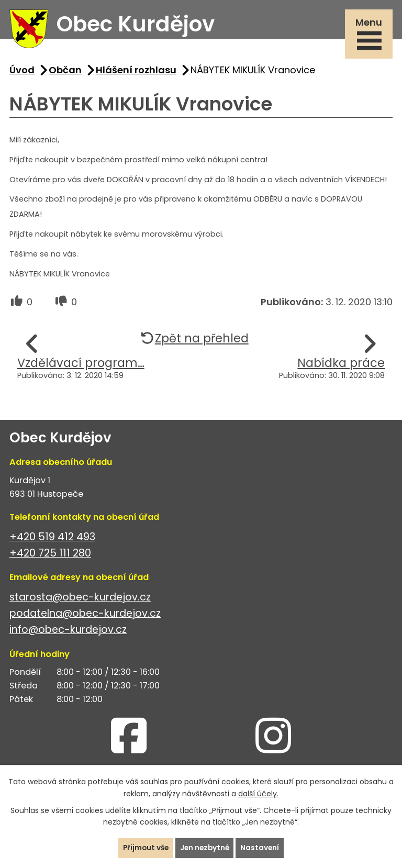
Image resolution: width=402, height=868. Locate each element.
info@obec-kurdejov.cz (68, 633)
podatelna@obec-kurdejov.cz (85, 616)
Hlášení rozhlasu (136, 73)
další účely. (258, 793)
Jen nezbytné (205, 848)
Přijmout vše (144, 848)
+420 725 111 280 (50, 556)
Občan (65, 73)
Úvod (22, 73)
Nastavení (262, 848)
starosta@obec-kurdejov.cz (80, 600)
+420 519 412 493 (52, 540)
